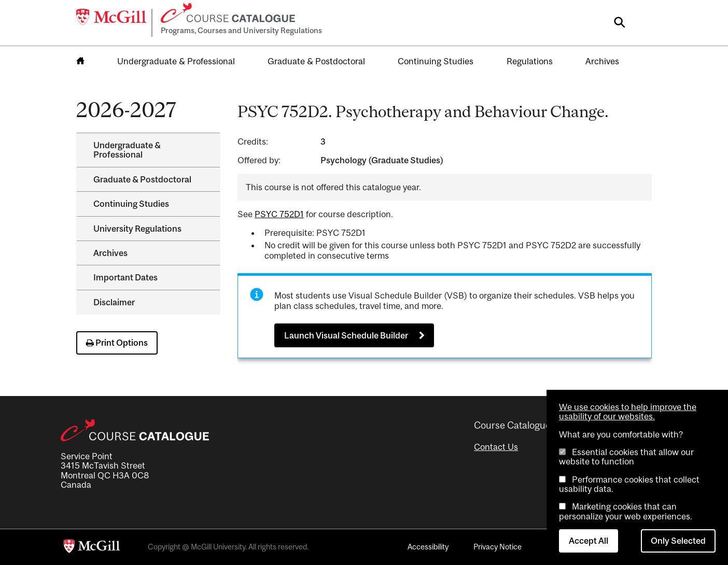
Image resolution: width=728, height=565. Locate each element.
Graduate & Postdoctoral (316, 61)
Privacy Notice (498, 547)
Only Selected (678, 541)
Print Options (117, 343)
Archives (602, 61)
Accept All (589, 541)
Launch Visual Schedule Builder (346, 335)
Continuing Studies (436, 61)
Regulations (530, 61)
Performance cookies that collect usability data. (629, 484)
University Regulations (137, 229)
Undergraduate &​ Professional (127, 150)
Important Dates (125, 277)
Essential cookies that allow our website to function (626, 457)
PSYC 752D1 (279, 214)
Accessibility (428, 547)
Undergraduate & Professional (176, 61)
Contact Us (496, 447)
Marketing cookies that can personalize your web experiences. (626, 511)
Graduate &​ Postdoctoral (142, 179)
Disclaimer (114, 302)
